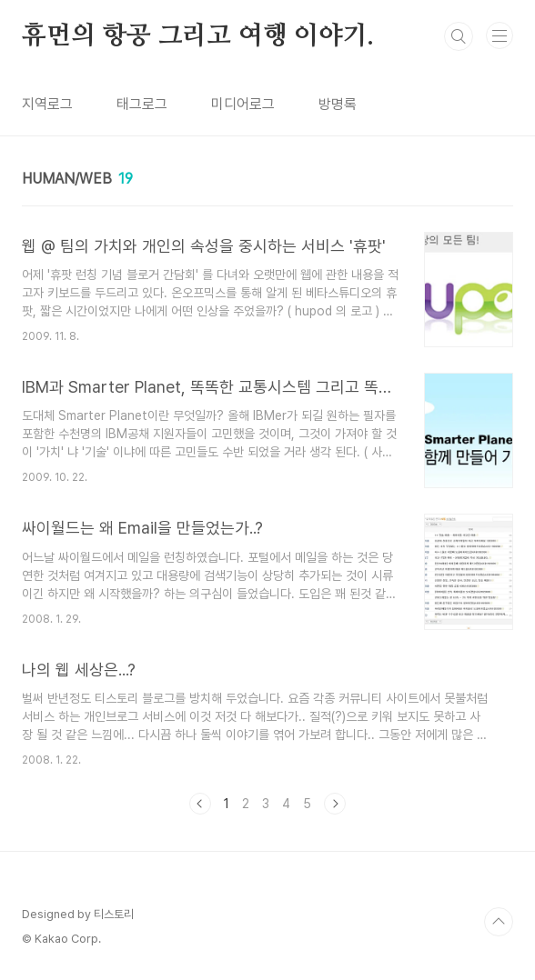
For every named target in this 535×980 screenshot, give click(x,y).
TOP (499, 922)
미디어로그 (243, 104)
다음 (335, 804)
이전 (200, 804)
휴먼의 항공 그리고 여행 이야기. (197, 36)
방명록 (338, 104)
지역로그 (47, 104)
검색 (459, 36)
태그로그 (142, 104)
